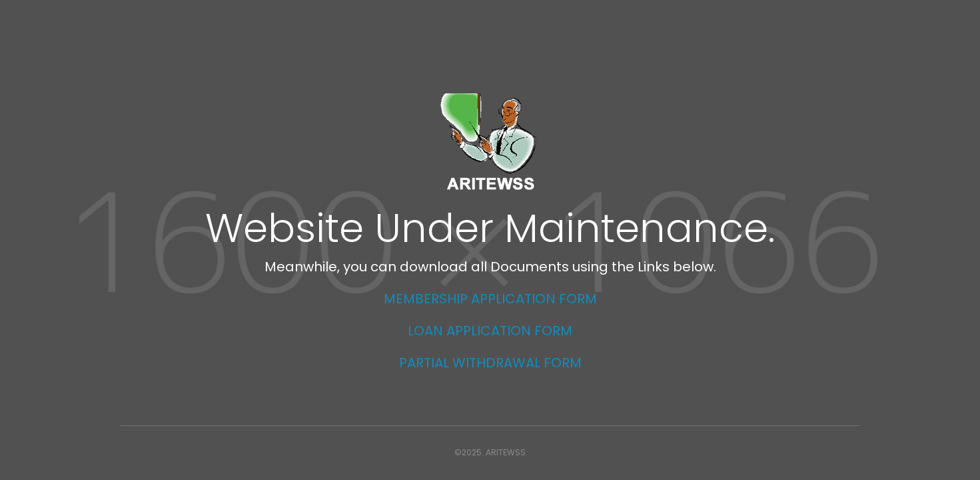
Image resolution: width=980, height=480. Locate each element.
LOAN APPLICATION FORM (490, 331)
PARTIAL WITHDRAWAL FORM (490, 363)
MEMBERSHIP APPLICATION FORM (490, 299)
